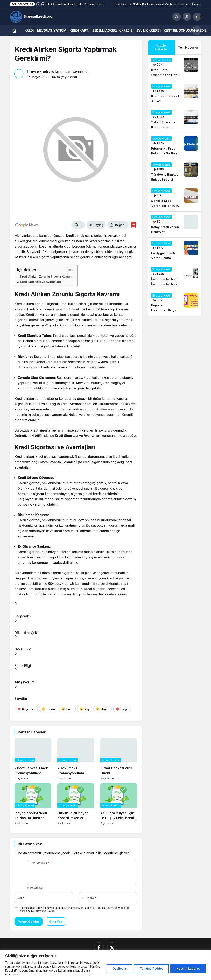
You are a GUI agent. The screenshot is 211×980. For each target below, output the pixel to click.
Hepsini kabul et (188, 969)
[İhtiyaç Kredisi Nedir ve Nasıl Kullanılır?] (33, 804)
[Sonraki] (43, 4)
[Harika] (48, 709)
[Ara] (177, 17)
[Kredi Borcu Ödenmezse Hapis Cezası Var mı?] (175, 68)
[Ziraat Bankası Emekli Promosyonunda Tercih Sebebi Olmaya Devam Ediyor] (33, 759)
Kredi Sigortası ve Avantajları (40, 282)
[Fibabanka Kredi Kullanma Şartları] (175, 146)
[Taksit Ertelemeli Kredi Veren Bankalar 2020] (175, 120)
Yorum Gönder (29, 922)
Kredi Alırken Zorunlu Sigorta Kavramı (47, 277)
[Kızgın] (122, 709)
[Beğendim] (26, 709)
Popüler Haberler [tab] (161, 47)
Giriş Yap (56, 922)
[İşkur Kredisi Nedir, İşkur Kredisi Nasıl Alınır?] (175, 277)
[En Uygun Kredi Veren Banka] (175, 251)
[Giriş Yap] (187, 17)
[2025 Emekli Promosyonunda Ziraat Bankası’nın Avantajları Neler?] (76, 759)
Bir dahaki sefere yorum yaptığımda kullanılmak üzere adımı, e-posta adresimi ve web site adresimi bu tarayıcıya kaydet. (74, 909)
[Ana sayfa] (14, 30)
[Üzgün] (103, 709)
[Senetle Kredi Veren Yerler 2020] (175, 198)
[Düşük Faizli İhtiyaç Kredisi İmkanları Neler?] (76, 804)
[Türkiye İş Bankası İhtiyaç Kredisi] (175, 172)
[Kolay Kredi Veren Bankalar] (175, 225)
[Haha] (67, 709)
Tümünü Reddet (151, 969)
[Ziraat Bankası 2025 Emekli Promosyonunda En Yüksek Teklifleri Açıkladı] (119, 759)
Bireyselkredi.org (40, 71)
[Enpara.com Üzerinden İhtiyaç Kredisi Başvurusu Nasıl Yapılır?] (175, 303)
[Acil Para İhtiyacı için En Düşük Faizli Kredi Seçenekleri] (119, 804)
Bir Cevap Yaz (30, 844)
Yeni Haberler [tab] (188, 47)
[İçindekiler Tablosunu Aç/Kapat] (69, 270)
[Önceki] (38, 4)
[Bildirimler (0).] (197, 17)
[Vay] (85, 709)
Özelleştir (119, 969)
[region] (105, 965)
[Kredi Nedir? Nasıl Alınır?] (175, 94)
